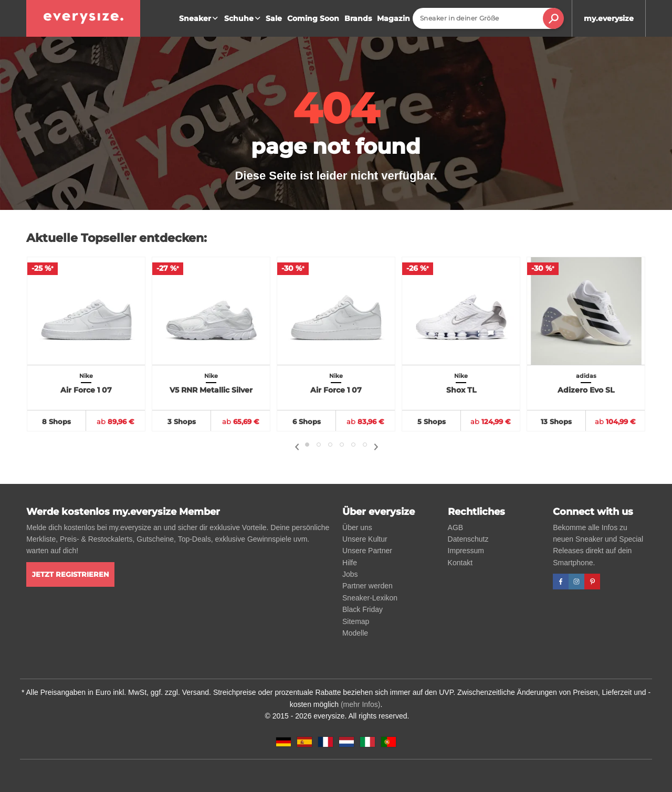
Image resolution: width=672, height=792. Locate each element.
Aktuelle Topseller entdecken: (117, 238)
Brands (358, 18)
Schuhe (244, 18)
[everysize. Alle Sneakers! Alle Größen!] (83, 18)
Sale (274, 18)
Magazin (393, 18)
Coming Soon (313, 18)
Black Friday (363, 609)
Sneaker (200, 18)
